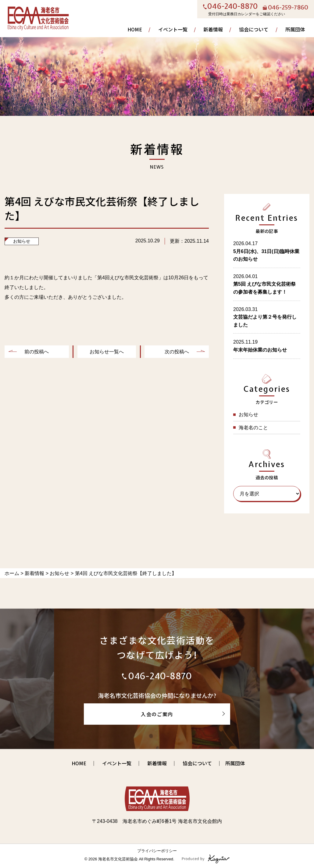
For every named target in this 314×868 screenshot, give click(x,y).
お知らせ (22, 241)
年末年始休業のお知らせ (260, 350)
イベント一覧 (173, 29)
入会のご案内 (157, 714)
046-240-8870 (233, 7)
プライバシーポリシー (157, 851)
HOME (135, 29)
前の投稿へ (37, 352)
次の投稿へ (177, 352)
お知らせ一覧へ (107, 352)
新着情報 (213, 29)
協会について (254, 29)
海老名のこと (253, 428)
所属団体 (295, 29)
